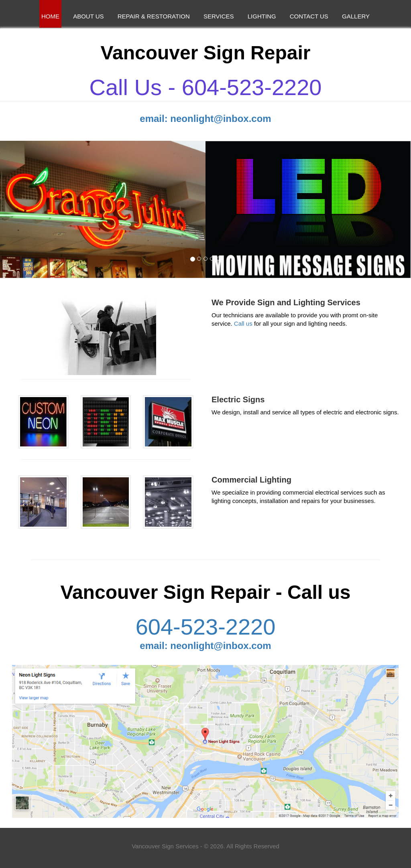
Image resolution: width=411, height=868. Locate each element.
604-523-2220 (206, 627)
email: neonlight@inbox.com (205, 119)
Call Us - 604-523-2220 (206, 87)
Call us (243, 323)
